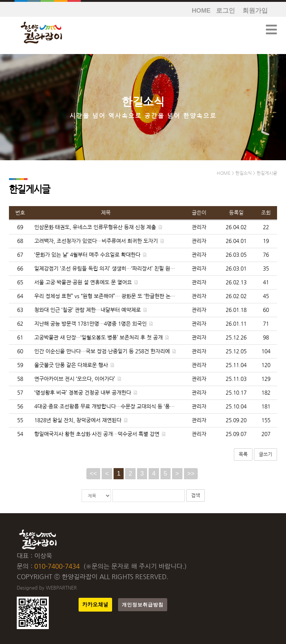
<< (93, 473)
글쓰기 (266, 454)
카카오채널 (95, 605)
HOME (201, 11)
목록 (243, 454)
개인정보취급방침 (143, 605)
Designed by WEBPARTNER (47, 588)
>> (191, 473)
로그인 (225, 11)
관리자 (199, 227)
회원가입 (255, 11)
